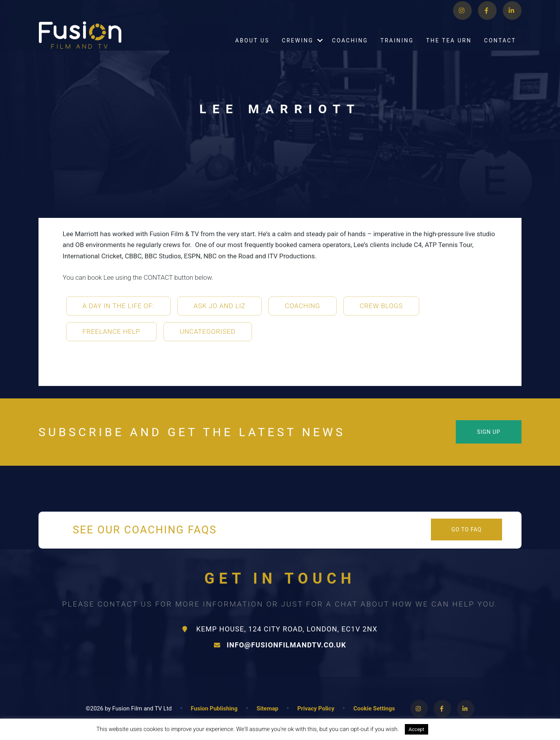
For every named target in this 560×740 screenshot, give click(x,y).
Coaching (350, 50)
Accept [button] (417, 729)
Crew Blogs (381, 306)
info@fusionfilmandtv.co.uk (280, 645)
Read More (450, 729)
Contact (500, 50)
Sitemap (268, 708)
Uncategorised (207, 331)
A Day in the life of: (118, 306)
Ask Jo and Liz (220, 306)
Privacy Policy (316, 708)
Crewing (298, 50)
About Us (252, 50)
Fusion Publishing (214, 708)
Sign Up (489, 432)
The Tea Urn (449, 50)
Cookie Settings (374, 708)
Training (397, 50)
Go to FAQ (467, 530)
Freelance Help (111, 331)
